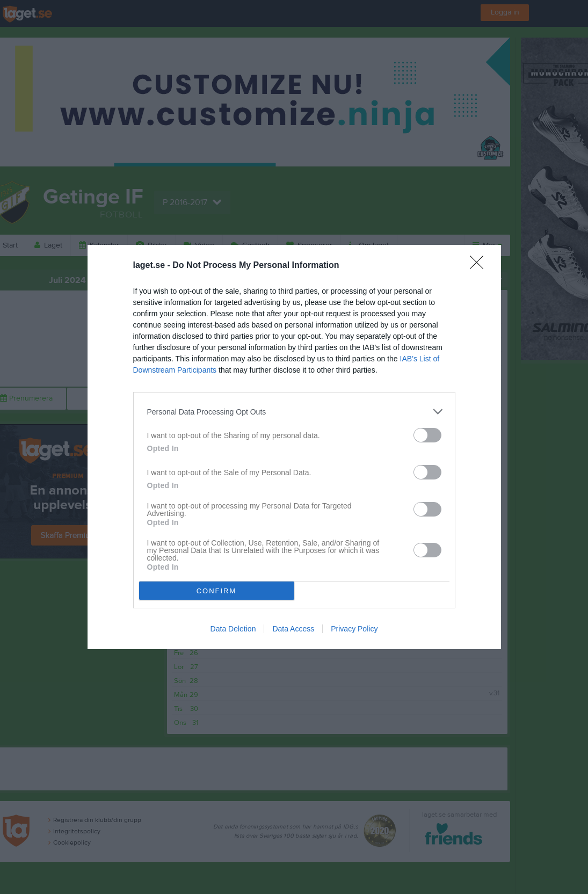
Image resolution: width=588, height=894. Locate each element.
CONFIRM (217, 591)
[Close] (480, 266)
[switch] (427, 435)
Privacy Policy (354, 629)
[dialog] (294, 447)
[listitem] (294, 412)
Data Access (293, 629)
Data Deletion (233, 629)
